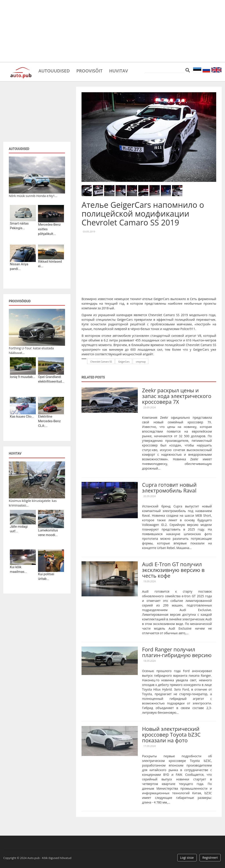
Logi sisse (187, 858)
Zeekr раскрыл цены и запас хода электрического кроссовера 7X (177, 396)
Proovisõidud (20, 301)
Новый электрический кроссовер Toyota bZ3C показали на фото (171, 735)
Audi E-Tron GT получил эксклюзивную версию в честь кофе (173, 570)
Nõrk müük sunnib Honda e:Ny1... (33, 196)
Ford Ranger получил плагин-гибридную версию (177, 652)
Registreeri (210, 858)
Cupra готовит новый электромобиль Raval (169, 487)
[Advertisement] (112, 31)
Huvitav (119, 70)
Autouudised (54, 70)
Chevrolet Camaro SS (101, 362)
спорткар (141, 362)
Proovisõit (89, 70)
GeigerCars (124, 362)
